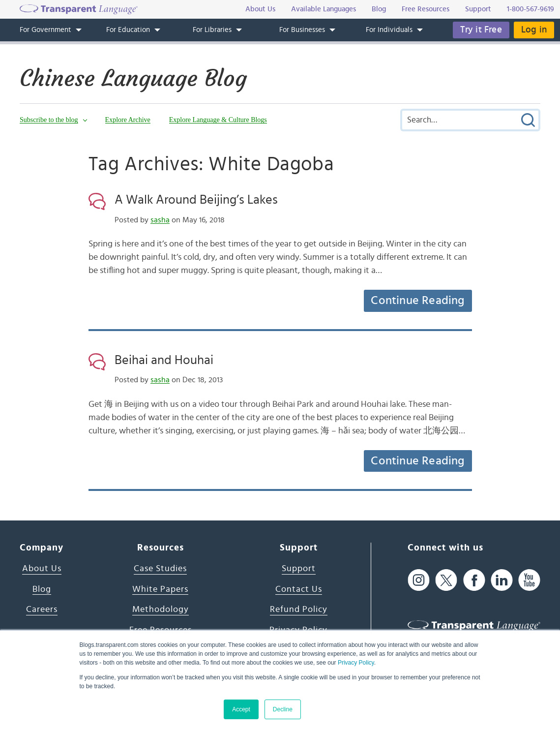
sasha (160, 220)
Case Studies (160, 569)
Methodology (161, 610)
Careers (42, 610)
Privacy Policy (356, 663)
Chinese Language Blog (133, 78)
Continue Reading (417, 301)
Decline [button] (283, 709)
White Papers (160, 589)
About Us (42, 569)
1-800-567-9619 (531, 9)
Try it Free (481, 30)
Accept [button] (241, 709)
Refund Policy (299, 610)
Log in (534, 30)
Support (299, 569)
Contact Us (299, 589)
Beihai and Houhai (164, 360)
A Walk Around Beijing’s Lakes (196, 200)
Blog (42, 589)
